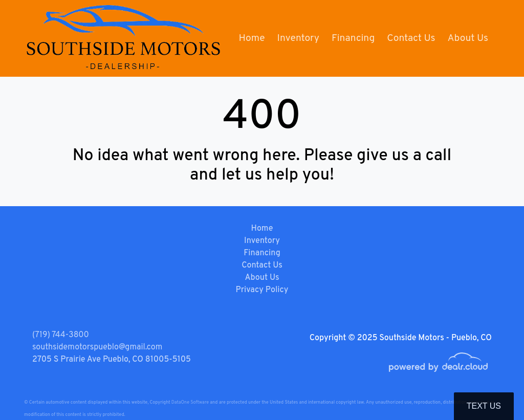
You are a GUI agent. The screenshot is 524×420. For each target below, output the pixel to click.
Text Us (484, 406)
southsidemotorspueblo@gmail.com (97, 347)
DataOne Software (190, 402)
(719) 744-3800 (61, 335)
